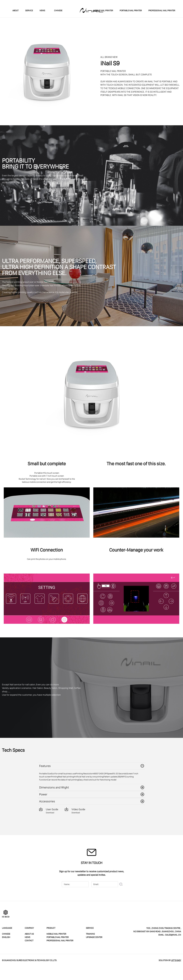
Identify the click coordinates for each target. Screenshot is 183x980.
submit (121, 884)
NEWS (42, 10)
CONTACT (29, 940)
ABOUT (16, 10)
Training (90, 934)
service (90, 928)
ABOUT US (29, 934)
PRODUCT (51, 928)
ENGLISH (6, 937)
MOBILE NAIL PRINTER (103, 10)
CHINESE (57, 10)
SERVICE (29, 10)
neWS (27, 937)
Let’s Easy (176, 960)
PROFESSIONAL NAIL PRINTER (162, 10)
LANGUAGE (7, 928)
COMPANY (29, 928)
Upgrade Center (94, 937)
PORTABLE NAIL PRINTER (131, 10)
